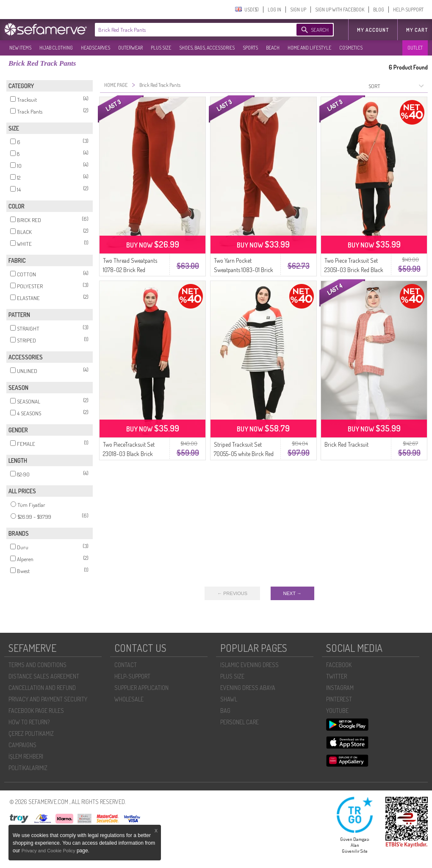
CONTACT (126, 665)
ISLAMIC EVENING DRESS (249, 665)
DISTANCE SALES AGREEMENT (44, 676)
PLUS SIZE (161, 48)
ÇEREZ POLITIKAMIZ (31, 733)
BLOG (379, 10)
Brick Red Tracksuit (346, 444)
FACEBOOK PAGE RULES (36, 711)
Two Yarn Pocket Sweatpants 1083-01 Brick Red (244, 270)
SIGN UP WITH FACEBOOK (340, 10)
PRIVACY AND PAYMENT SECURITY (48, 699)
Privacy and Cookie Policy (49, 851)
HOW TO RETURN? (29, 722)
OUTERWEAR (130, 48)
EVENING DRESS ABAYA (248, 688)
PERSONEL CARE (240, 722)
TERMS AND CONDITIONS (37, 665)
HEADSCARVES (96, 48)
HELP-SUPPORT (408, 10)
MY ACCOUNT (373, 30)
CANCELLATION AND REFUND (42, 688)
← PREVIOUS (232, 593)
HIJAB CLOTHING (56, 48)
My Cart (417, 30)
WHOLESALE (129, 699)
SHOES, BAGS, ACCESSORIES (207, 48)
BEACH (273, 48)
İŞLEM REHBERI (26, 756)
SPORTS (250, 48)
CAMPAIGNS (22, 745)
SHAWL (229, 699)
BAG (225, 711)
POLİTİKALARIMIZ (28, 768)
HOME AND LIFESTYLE (309, 48)
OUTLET (415, 48)
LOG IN (274, 10)
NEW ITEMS (20, 48)
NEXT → (292, 593)
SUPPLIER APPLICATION (141, 688)
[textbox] (187, 30)
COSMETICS (351, 48)
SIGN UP (298, 10)
